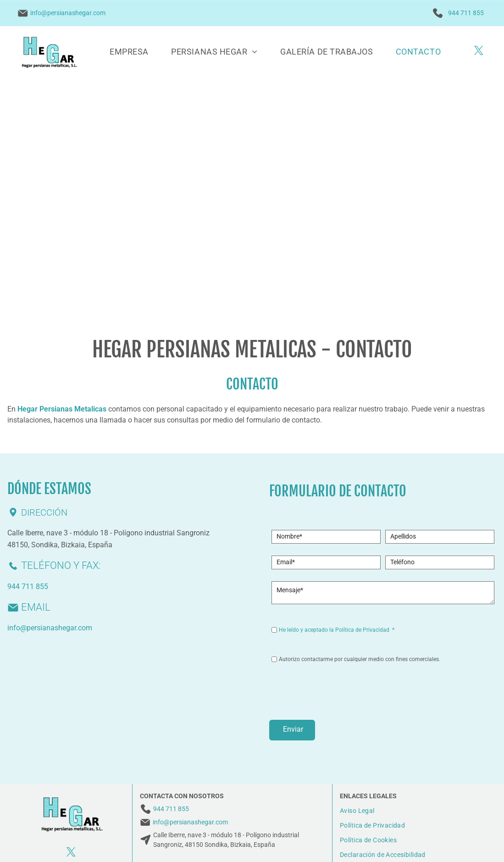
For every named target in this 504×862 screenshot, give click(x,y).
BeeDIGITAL (470, 844)
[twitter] (479, 52)
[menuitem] (129, 52)
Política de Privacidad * (365, 630)
